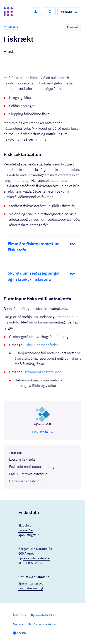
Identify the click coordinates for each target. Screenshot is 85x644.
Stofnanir (18, 624)
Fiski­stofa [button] (43, 432)
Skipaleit (25, 525)
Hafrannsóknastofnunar (42, 372)
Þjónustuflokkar (43, 615)
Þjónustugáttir (28, 535)
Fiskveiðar (26, 530)
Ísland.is (19, 615)
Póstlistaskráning (31, 588)
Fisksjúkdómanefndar (41, 345)
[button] (36, 12)
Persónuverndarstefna (42, 624)
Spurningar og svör (32, 583)
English (21, 633)
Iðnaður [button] (11, 27)
